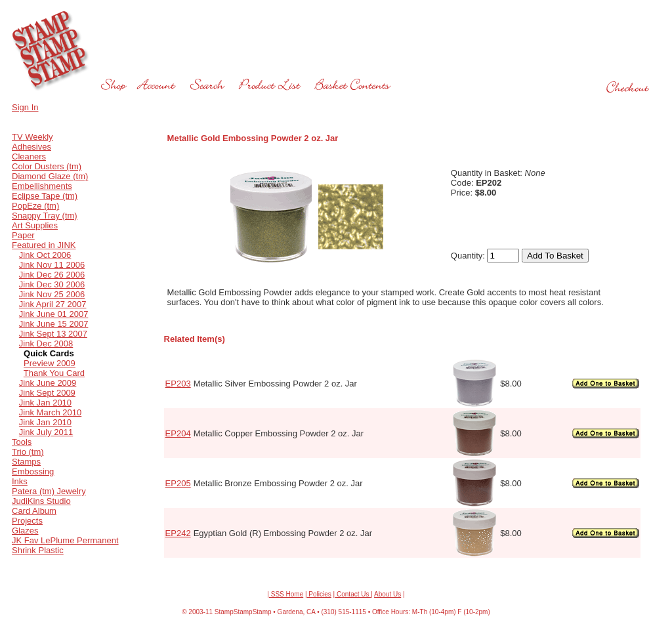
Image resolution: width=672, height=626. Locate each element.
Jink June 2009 (48, 383)
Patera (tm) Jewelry (49, 491)
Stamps (26, 462)
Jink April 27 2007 (53, 304)
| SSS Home (285, 594)
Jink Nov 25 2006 (52, 294)
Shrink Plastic (38, 550)
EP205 (178, 483)
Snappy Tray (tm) (45, 216)
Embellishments (42, 186)
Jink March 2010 (50, 412)
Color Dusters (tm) (47, 166)
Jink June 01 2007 (54, 314)
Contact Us (353, 594)
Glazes (25, 531)
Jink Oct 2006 (45, 255)
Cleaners (29, 156)
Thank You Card (54, 373)
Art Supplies (35, 225)
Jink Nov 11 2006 (52, 265)
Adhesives (31, 147)
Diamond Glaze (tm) (50, 176)
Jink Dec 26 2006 (52, 275)
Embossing (33, 471)
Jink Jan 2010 (45, 403)
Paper (23, 235)
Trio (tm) (28, 452)
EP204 (178, 433)
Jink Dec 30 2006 (52, 284)
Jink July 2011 (46, 432)
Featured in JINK (44, 245)
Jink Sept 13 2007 (53, 334)
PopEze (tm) (35, 206)
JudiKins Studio (41, 501)
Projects (27, 521)
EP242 (178, 533)
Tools (22, 442)
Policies (319, 594)
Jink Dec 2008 (46, 344)
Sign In (25, 107)
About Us (388, 594)
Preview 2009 (50, 363)
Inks (20, 481)
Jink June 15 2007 (54, 324)
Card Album (34, 511)
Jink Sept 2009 (47, 393)
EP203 (178, 384)
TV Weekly (32, 137)
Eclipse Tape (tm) (45, 196)
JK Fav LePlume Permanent (65, 540)
